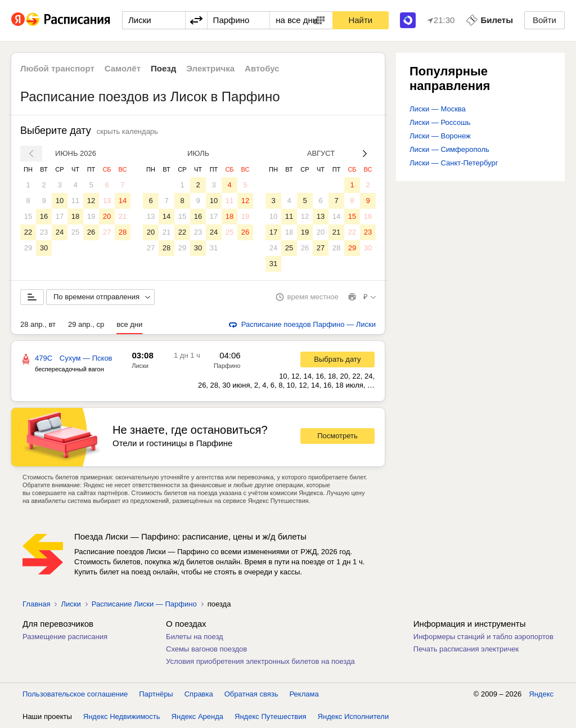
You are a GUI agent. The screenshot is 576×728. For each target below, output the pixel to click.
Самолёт (123, 68)
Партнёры (156, 694)
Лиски (140, 366)
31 (214, 248)
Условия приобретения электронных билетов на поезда (260, 661)
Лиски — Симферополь (449, 149)
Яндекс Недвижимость (122, 716)
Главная (36, 604)
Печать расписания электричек (466, 649)
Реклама (304, 694)
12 (91, 201)
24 (60, 232)
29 (28, 248)
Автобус (262, 68)
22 (28, 232)
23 (44, 232)
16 (44, 216)
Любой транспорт (57, 68)
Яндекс (541, 694)
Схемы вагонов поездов (206, 649)
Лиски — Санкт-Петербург (454, 163)
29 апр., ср (86, 324)
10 (60, 201)
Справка (199, 694)
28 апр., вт (38, 324)
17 (60, 216)
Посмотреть (337, 436)
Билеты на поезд (195, 637)
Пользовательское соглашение (75, 694)
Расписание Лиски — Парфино (144, 604)
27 (107, 232)
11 (75, 201)
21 (123, 216)
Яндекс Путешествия (271, 716)
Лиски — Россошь (440, 122)
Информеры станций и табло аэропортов (483, 637)
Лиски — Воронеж (440, 136)
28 (123, 232)
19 (91, 216)
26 (91, 232)
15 (28, 216)
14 (123, 201)
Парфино (227, 366)
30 (44, 248)
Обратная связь (251, 694)
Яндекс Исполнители (354, 716)
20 (107, 216)
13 (107, 201)
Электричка (210, 68)
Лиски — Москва (438, 109)
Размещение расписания (65, 637)
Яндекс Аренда (197, 716)
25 (75, 232)
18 (75, 216)
